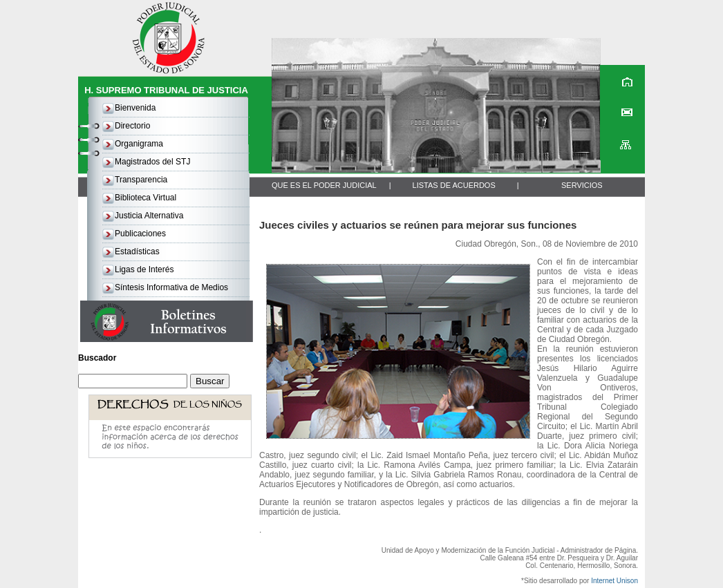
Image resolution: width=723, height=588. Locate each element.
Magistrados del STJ (152, 162)
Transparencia (141, 180)
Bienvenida (135, 108)
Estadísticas (137, 252)
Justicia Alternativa (149, 216)
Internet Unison (614, 581)
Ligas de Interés (144, 269)
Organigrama (139, 144)
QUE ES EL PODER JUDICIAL (324, 185)
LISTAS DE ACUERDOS (454, 185)
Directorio (132, 126)
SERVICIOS (582, 185)
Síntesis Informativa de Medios (171, 287)
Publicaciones (140, 234)
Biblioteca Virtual (145, 198)
